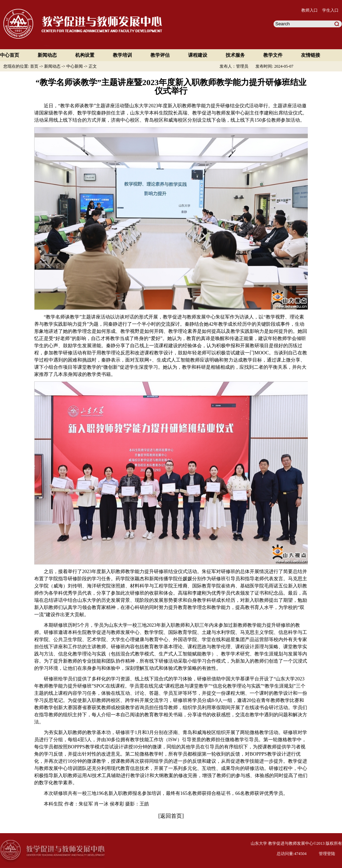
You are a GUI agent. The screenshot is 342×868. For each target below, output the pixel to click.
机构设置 (85, 55)
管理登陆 (327, 854)
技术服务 (235, 55)
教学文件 (273, 55)
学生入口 (330, 10)
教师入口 (310, 10)
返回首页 (171, 816)
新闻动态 (47, 55)
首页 (35, 66)
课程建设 (198, 55)
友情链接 (311, 55)
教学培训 (122, 55)
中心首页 (10, 55)
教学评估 (160, 55)
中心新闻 (75, 66)
